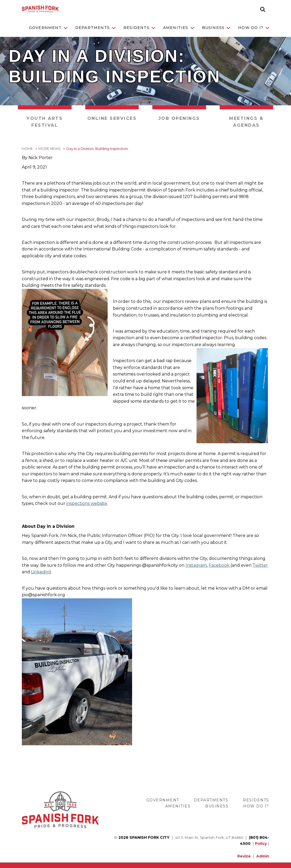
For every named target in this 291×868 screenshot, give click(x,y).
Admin (263, 856)
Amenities (179, 28)
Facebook (220, 565)
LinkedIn (40, 572)
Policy (261, 844)
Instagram (196, 565)
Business (216, 28)
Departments (95, 28)
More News (50, 149)
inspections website (87, 503)
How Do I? (254, 28)
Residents (139, 28)
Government (48, 28)
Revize (244, 856)
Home (27, 149)
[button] (263, 9)
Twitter (260, 565)
